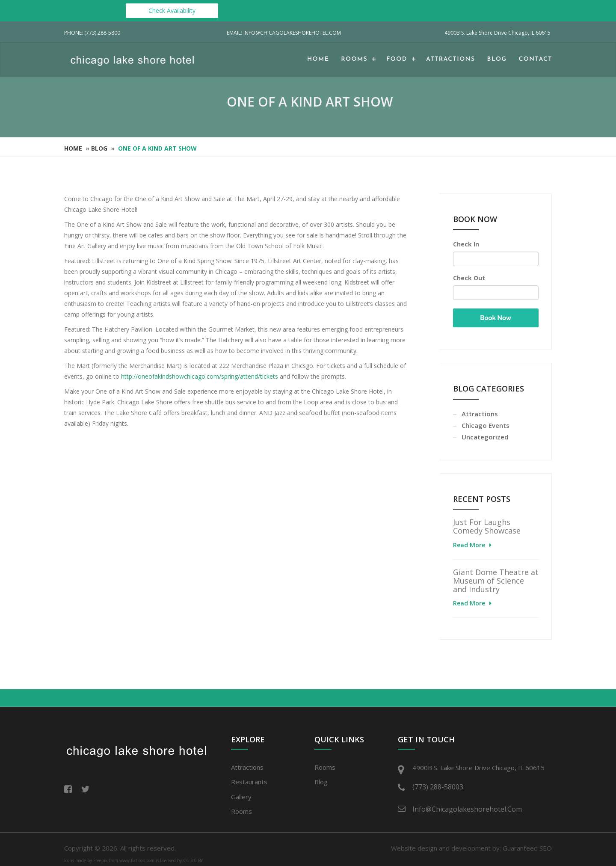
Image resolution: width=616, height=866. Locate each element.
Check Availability (172, 10)
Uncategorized (485, 437)
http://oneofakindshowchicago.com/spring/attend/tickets (200, 376)
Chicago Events (486, 425)
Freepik (101, 860)
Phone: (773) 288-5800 (92, 33)
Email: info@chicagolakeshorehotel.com (284, 33)
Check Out (469, 278)
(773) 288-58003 (438, 787)
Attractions (451, 59)
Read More (469, 545)
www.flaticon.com (137, 860)
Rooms (354, 59)
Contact (536, 59)
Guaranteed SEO (527, 848)
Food (397, 59)
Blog (497, 59)
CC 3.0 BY (193, 860)
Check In (466, 244)
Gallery (241, 797)
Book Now (496, 318)
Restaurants (249, 782)
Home (318, 59)
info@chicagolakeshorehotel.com (467, 809)
